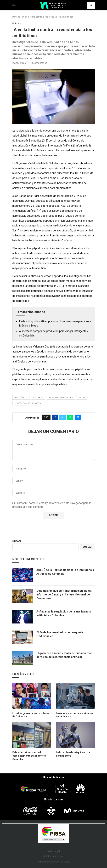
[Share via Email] (78, 417)
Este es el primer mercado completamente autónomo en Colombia (29, 756)
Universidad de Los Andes (28, 403)
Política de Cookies (54, 856)
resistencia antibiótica (61, 397)
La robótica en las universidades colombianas (75, 715)
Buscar (17, 541)
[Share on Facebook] (55, 417)
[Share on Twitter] (63, 417)
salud (82, 397)
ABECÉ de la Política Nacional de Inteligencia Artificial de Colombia (65, 572)
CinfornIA (38, 397)
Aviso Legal (54, 851)
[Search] (91, 5)
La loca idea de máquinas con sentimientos (73, 754)
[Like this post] (47, 417)
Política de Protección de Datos (53, 862)
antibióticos (21, 397)
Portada (16, 17)
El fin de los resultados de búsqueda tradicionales (60, 634)
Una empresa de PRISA (54, 831)
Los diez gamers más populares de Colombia (31, 715)
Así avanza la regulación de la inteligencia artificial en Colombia (64, 613)
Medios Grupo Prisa (54, 839)
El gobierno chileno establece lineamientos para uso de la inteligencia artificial (64, 655)
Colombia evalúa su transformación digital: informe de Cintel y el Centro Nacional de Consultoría (64, 595)
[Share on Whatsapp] (70, 417)
